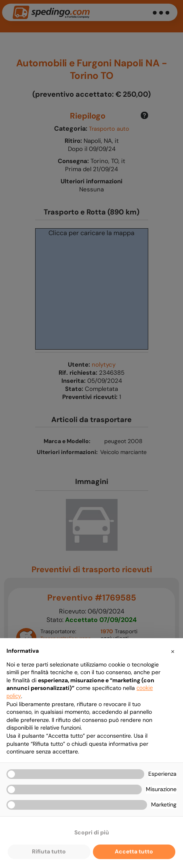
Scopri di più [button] (92, 832)
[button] (172, 651)
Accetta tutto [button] (134, 851)
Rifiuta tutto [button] (49, 851)
